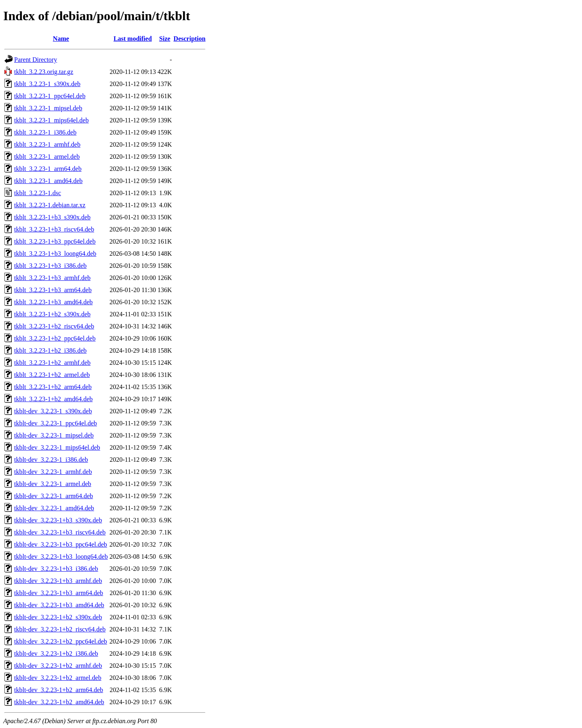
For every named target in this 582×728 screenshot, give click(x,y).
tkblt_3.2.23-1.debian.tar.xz (50, 205)
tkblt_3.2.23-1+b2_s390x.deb (52, 314)
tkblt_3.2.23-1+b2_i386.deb (50, 350)
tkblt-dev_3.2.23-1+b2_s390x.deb (58, 617)
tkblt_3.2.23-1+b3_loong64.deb (55, 254)
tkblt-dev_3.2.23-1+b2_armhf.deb (58, 666)
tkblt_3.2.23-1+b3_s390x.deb (52, 217)
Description (189, 39)
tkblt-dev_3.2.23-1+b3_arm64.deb (59, 593)
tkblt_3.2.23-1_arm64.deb (48, 169)
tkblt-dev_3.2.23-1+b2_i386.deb (56, 653)
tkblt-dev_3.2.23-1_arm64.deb (54, 496)
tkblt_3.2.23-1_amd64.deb (48, 181)
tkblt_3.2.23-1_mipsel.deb (48, 108)
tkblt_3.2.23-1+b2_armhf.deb (52, 363)
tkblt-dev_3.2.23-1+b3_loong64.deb (61, 557)
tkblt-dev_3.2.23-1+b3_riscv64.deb (60, 532)
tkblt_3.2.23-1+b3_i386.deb (50, 266)
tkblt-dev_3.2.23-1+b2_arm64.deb (59, 690)
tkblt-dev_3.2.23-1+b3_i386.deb (56, 569)
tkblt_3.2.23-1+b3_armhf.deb (52, 278)
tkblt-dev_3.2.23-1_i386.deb (51, 460)
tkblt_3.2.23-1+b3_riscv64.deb (54, 229)
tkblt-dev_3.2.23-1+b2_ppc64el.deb (61, 641)
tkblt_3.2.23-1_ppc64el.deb (50, 96)
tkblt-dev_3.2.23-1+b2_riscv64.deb (60, 629)
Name (61, 39)
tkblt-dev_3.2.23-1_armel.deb (53, 484)
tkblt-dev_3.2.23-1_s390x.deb (53, 411)
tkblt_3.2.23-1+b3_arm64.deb (53, 290)
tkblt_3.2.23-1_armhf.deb (47, 144)
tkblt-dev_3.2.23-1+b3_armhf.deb (58, 581)
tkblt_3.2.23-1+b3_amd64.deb (53, 302)
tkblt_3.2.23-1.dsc (38, 193)
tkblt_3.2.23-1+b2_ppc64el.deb (55, 338)
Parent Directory (36, 60)
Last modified (133, 39)
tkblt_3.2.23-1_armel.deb (47, 157)
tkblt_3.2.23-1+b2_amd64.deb (53, 399)
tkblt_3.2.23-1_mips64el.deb (51, 120)
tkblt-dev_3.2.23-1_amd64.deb (54, 508)
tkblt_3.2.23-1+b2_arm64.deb (53, 387)
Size (165, 39)
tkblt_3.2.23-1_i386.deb (45, 132)
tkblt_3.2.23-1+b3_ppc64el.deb (55, 241)
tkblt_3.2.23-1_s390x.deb (47, 84)
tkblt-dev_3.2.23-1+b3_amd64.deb (59, 605)
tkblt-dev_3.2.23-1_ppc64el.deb (56, 423)
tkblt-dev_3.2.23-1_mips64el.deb (57, 447)
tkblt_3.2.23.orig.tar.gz (44, 72)
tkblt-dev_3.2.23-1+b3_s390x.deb (58, 520)
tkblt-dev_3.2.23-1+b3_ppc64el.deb (61, 544)
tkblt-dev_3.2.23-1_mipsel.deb (54, 435)
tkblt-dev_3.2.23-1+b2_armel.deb (58, 678)
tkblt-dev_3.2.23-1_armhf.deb (53, 472)
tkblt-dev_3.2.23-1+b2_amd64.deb (59, 702)
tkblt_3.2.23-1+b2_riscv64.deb (54, 326)
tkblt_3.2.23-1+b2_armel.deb (52, 375)
